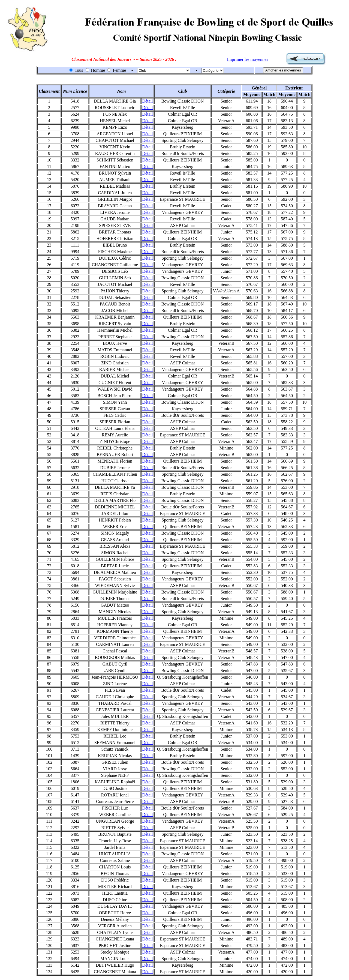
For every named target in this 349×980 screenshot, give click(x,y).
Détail (147, 101)
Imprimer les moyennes (247, 59)
